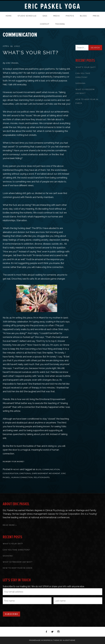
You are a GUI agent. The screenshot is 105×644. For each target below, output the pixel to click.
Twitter (52, 632)
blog (39, 469)
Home (9, 16)
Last (56, 607)
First (5, 607)
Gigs (45, 16)
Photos (70, 16)
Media (57, 16)
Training (60, 24)
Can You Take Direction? (16, 550)
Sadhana (80, 83)
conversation (11, 473)
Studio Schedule (27, 16)
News (16, 469)
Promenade (35, 640)
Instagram (59, 632)
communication (51, 469)
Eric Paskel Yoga (52, 6)
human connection (22, 477)
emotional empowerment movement (40, 473)
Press (96, 16)
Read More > (10, 525)
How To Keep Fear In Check (18, 568)
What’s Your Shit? (31, 52)
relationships (42, 477)
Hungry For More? (14, 462)
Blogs (83, 16)
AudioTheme (69, 640)
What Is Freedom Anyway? (17, 562)
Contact (45, 24)
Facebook (46, 632)
